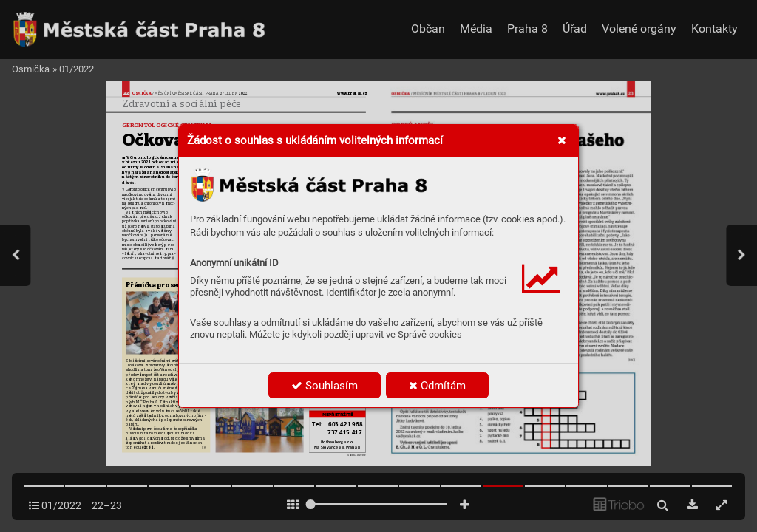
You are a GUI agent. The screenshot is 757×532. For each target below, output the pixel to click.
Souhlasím (325, 386)
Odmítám (437, 386)
